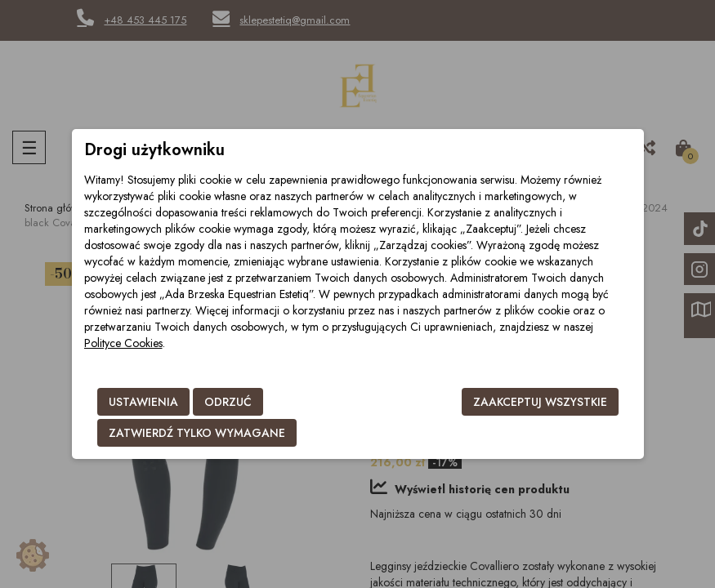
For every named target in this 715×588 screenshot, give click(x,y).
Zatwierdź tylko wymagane (197, 433)
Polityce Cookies (123, 343)
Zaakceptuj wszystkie (540, 402)
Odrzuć (228, 402)
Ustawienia (143, 402)
